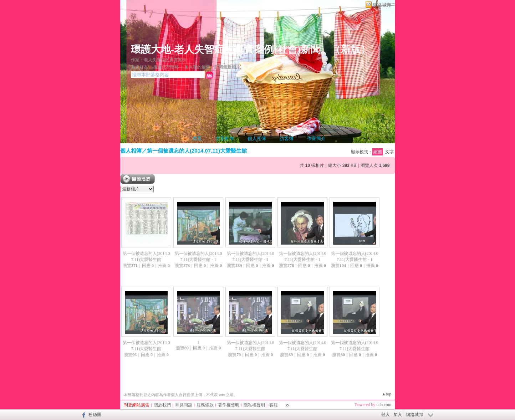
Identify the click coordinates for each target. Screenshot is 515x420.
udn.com (384, 405)
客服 (274, 405)
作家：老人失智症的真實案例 (159, 60)
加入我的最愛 (197, 67)
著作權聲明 (229, 405)
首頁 (197, 139)
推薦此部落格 (166, 67)
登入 (386, 415)
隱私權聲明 (254, 405)
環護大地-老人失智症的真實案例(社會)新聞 (226, 49)
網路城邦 (382, 5)
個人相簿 (257, 139)
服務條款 (205, 405)
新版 (351, 49)
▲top (386, 394)
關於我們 (162, 405)
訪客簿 (287, 139)
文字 (389, 152)
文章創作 (225, 139)
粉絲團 (95, 415)
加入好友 (139, 67)
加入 (398, 415)
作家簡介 (316, 139)
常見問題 (184, 405)
